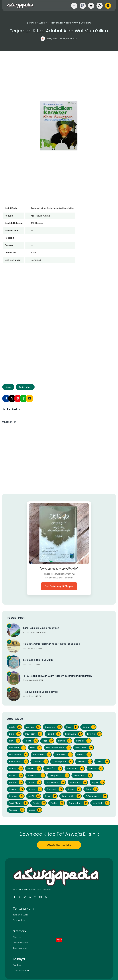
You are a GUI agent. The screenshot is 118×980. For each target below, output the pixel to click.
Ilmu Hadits (84, 748)
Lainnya (85, 761)
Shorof (74, 789)
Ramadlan (79, 782)
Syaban (17, 796)
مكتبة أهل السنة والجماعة (59, 845)
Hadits (31, 741)
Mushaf (96, 768)
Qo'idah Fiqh (56, 782)
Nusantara (36, 775)
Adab (42, 23)
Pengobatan (59, 775)
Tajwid (39, 803)
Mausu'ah (54, 768)
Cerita (89, 727)
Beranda (32, 23)
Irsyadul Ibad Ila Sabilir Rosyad (40, 692)
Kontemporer (63, 761)
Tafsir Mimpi (19, 803)
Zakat (35, 810)
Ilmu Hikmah (19, 755)
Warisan (17, 810)
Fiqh (15, 741)
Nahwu (16, 775)
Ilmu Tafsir (64, 755)
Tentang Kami (21, 915)
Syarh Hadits (71, 796)
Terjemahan (25, 387)
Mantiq (16, 768)
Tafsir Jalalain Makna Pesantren (41, 628)
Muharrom (76, 768)
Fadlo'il (54, 734)
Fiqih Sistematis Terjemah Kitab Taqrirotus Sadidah (51, 644)
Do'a (15, 734)
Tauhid (57, 803)
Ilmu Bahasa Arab (59, 748)
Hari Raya (18, 748)
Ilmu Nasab (42, 755)
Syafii (35, 796)
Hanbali (84, 741)
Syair (51, 796)
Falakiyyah (74, 734)
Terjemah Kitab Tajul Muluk (38, 660)
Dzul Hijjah (34, 734)
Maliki (103, 761)
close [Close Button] (59, 940)
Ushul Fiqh (101, 803)
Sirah (92, 789)
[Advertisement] (59, 80)
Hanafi (65, 741)
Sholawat (55, 789)
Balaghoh (54, 727)
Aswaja (33, 727)
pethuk (16, 782)
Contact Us (19, 920)
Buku (72, 727)
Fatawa (94, 734)
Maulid (34, 768)
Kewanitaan (19, 761)
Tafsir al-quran (96, 796)
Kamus (84, 755)
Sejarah (17, 789)
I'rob (36, 748)
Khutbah (40, 761)
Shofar (35, 789)
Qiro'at (35, 782)
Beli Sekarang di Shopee (59, 586)
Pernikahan (83, 775)
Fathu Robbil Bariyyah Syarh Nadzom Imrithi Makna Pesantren (57, 676)
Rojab (98, 782)
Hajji (48, 741)
